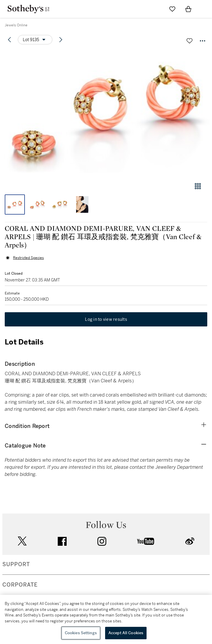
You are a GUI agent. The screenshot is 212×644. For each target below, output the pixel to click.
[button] (106, 113)
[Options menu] (35, 40)
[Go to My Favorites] (172, 9)
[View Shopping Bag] (188, 9)
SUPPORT (16, 564)
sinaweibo (190, 541)
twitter (22, 541)
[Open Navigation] (204, 9)
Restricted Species (28, 258)
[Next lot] (61, 40)
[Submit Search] (156, 9)
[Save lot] (189, 41)
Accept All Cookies (126, 633)
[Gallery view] (198, 186)
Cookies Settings (81, 633)
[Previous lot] (9, 40)
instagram (102, 541)
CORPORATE (20, 585)
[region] (106, 619)
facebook (62, 541)
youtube (146, 541)
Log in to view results (106, 319)
